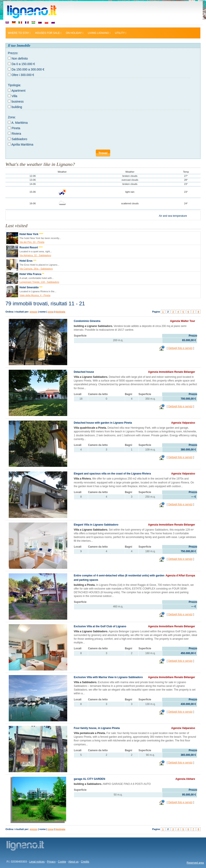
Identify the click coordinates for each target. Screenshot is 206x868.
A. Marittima (20, 123)
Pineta (16, 128)
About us (73, 862)
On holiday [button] (75, 33)
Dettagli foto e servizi (180, 348)
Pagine (156, 312)
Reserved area (195, 863)
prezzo (33, 312)
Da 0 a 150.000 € (23, 64)
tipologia (60, 312)
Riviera (16, 134)
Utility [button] (121, 33)
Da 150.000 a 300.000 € (28, 69)
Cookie (62, 862)
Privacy (51, 862)
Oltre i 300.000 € (23, 75)
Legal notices (37, 862)
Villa (14, 96)
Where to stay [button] (19, 33)
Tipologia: (14, 85)
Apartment (18, 91)
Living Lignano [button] (99, 33)
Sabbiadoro (19, 139)
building (17, 107)
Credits (85, 862)
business (18, 101)
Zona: (12, 117)
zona (51, 312)
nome (42, 312)
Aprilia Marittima (22, 144)
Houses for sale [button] (48, 33)
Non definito (20, 58)
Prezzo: (13, 53)
